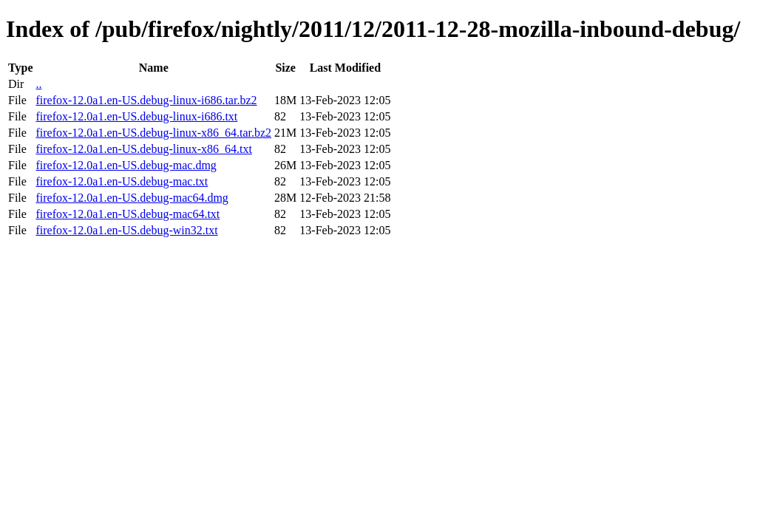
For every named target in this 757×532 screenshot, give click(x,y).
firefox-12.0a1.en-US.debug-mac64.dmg (132, 198)
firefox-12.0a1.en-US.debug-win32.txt (126, 230)
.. (38, 84)
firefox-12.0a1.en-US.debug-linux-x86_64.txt (143, 149)
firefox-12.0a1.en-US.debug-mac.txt (122, 181)
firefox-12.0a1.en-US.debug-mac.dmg (126, 165)
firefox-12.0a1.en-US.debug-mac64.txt (128, 214)
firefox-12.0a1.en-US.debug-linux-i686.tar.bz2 (146, 100)
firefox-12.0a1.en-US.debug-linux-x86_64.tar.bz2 (153, 133)
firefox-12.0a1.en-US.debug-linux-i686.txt (136, 116)
